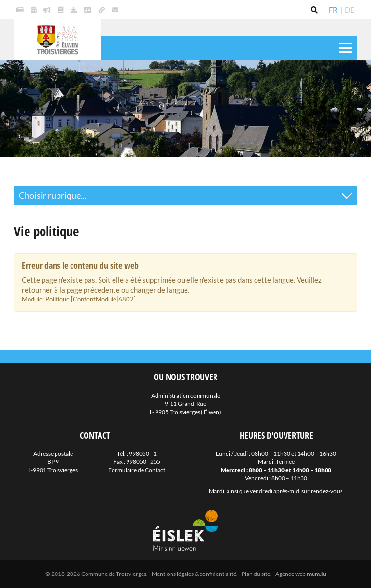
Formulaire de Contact (137, 470)
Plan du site (256, 574)
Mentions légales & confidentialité (194, 574)
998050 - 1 (143, 453)
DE (350, 10)
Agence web (291, 574)
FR (333, 10)
